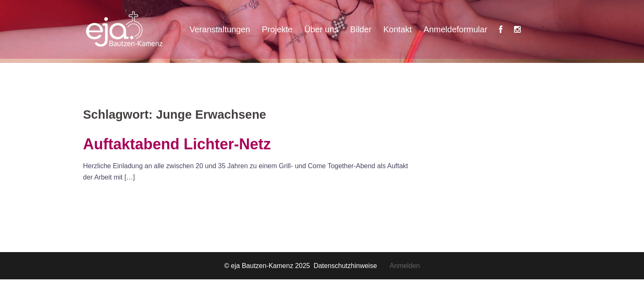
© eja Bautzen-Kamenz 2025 (268, 266)
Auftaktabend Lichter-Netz (177, 144)
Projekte (277, 29)
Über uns (321, 29)
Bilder (361, 29)
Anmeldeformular (455, 29)
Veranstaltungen (220, 29)
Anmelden (405, 266)
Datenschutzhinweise (352, 266)
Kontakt (397, 29)
